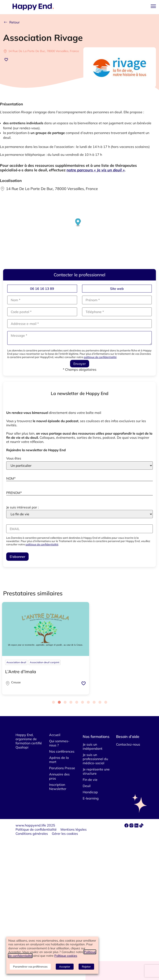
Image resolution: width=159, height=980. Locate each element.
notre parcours (96, 170)
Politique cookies (66, 956)
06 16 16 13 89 (42, 289)
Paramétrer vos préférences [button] (30, 967)
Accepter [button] (65, 967)
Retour (11, 22)
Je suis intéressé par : (22, 507)
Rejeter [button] (86, 967)
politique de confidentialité (100, 357)
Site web (117, 289)
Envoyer (80, 364)
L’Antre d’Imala (21, 672)
